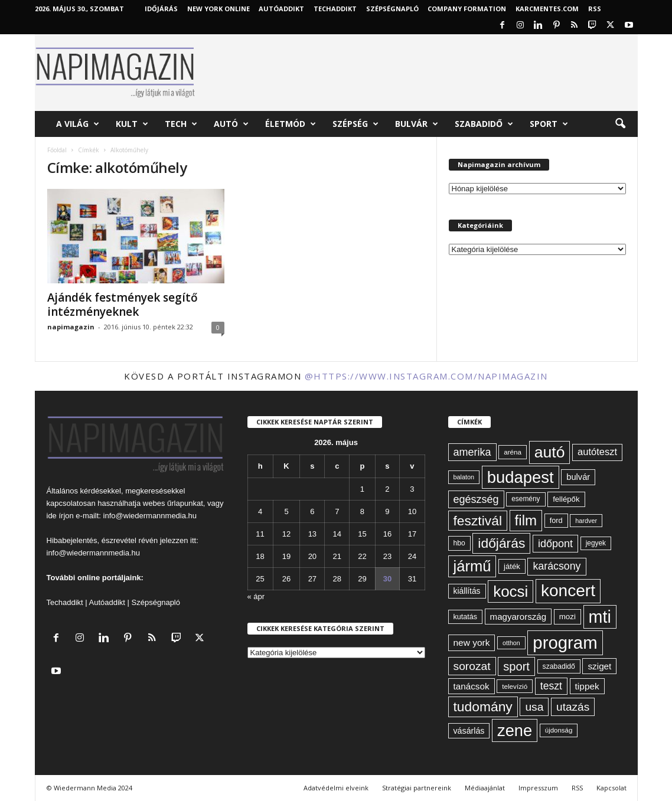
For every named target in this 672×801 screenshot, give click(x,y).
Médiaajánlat (485, 788)
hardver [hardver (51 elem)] (586, 521)
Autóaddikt (107, 602)
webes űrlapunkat (173, 503)
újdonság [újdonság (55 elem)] (559, 730)
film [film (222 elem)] (526, 520)
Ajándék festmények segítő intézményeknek (123, 305)
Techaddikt (65, 602)
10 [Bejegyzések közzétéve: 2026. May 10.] (412, 511)
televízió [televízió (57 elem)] (515, 686)
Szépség (355, 124)
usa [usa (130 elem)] (534, 707)
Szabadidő (484, 124)
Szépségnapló (392, 9)
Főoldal (57, 150)
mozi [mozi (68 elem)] (567, 617)
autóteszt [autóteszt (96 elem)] (597, 452)
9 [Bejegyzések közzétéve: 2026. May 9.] (387, 511)
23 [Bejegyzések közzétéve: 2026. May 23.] (387, 556)
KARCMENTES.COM (547, 9)
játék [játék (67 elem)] (512, 566)
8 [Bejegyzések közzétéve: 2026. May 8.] (362, 511)
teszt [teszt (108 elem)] (551, 686)
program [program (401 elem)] (565, 643)
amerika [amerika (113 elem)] (472, 452)
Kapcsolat (611, 788)
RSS (595, 9)
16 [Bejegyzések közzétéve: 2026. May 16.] (387, 534)
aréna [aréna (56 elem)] (513, 452)
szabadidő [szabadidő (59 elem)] (559, 666)
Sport (549, 124)
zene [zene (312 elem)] (515, 730)
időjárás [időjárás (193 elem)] (501, 543)
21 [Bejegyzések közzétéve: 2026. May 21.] (337, 556)
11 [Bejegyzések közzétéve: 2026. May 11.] (260, 534)
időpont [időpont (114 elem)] (555, 544)
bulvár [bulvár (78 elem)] (578, 477)
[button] (620, 124)
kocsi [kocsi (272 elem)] (510, 591)
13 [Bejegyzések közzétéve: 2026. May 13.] (312, 534)
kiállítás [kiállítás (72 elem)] (467, 591)
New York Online (218, 9)
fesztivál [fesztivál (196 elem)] (478, 521)
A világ (78, 124)
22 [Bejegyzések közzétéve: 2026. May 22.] (362, 556)
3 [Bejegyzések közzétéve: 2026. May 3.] (412, 489)
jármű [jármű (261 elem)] (472, 566)
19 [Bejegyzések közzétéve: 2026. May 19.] (286, 556)
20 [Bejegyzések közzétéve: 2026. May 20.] (312, 556)
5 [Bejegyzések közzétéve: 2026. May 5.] (286, 511)
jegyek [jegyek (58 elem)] (596, 543)
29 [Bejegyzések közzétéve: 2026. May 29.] (362, 579)
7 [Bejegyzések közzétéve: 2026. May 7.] (337, 511)
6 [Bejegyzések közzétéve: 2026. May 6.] (312, 511)
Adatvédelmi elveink (336, 788)
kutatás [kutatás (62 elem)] (465, 617)
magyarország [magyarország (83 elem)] (518, 617)
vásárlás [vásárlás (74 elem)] (469, 731)
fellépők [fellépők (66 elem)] (566, 499)
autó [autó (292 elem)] (550, 452)
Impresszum (538, 788)
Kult (132, 124)
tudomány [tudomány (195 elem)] (483, 707)
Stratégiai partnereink (417, 788)
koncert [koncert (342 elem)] (568, 591)
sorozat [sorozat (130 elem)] (472, 666)
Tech (181, 124)
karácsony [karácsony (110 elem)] (557, 566)
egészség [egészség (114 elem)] (476, 499)
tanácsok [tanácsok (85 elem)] (472, 686)
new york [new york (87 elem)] (472, 643)
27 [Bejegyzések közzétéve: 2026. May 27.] (312, 579)
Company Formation (467, 9)
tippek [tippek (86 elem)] (587, 686)
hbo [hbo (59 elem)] (459, 543)
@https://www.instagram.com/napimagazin (426, 376)
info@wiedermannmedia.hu (150, 516)
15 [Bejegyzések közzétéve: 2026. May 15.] (362, 534)
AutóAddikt (281, 9)
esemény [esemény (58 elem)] (526, 499)
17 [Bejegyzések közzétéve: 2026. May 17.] (412, 534)
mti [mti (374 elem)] (600, 617)
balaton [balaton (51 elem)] (464, 477)
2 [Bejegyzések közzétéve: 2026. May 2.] (387, 489)
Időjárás (161, 9)
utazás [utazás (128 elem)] (573, 707)
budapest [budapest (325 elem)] (521, 477)
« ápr (256, 596)
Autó (231, 124)
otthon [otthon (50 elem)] (511, 643)
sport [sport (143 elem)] (516, 666)
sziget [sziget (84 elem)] (599, 666)
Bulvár (417, 124)
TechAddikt (335, 9)
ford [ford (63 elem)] (556, 520)
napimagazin (71, 327)
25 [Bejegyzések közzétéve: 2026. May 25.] (260, 579)
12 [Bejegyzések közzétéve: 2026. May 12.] (286, 534)
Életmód (291, 124)
